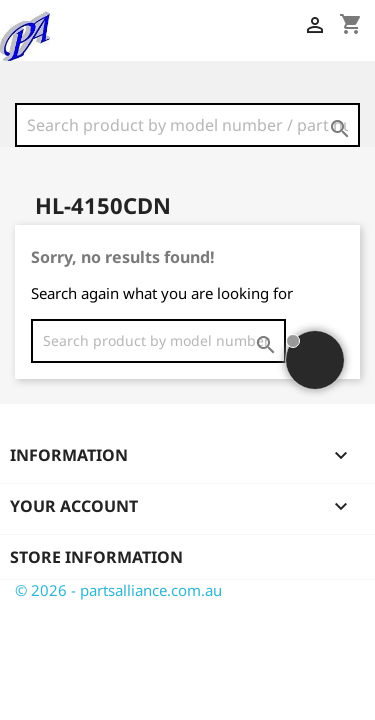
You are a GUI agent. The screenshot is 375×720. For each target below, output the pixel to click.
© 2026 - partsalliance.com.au (118, 590)
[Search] (187, 125)
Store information (96, 557)
